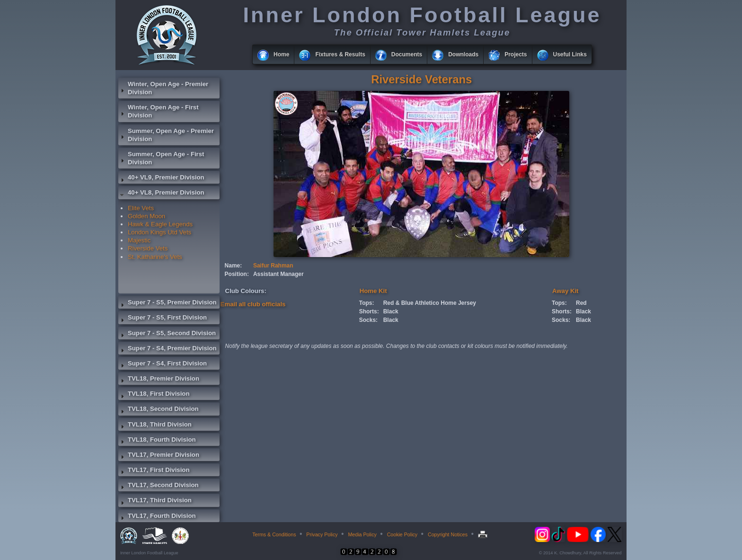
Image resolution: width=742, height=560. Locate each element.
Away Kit (565, 291)
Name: (234, 266)
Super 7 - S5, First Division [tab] (163, 319)
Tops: (367, 303)
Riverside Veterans (421, 79)
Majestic (139, 240)
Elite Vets (141, 208)
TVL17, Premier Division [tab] (159, 456)
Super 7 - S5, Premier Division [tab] (168, 303)
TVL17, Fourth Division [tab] (157, 517)
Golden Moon (146, 216)
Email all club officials (253, 304)
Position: (237, 274)
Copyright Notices (448, 534)
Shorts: (369, 311)
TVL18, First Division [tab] (154, 395)
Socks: (368, 320)
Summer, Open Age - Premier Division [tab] (166, 135)
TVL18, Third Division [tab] (155, 426)
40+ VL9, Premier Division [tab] (161, 178)
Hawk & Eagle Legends (160, 224)
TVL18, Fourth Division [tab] (157, 441)
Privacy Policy (322, 534)
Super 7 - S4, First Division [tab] (163, 364)
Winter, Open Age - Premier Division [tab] (163, 88)
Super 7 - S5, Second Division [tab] (167, 334)
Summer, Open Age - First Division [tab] (161, 158)
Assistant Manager (278, 274)
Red (581, 303)
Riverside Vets (148, 248)
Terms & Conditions (274, 534)
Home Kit (373, 291)
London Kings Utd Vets (159, 232)
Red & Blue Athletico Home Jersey (430, 303)
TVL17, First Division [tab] (154, 471)
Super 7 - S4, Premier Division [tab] (168, 349)
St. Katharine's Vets (155, 257)
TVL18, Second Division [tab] (159, 410)
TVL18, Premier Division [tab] (159, 380)
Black (391, 311)
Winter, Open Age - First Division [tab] (159, 111)
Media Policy (362, 534)
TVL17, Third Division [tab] (155, 501)
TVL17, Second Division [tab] (159, 486)
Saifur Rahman (273, 266)
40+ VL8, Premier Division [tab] (161, 194)
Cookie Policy (402, 534)
